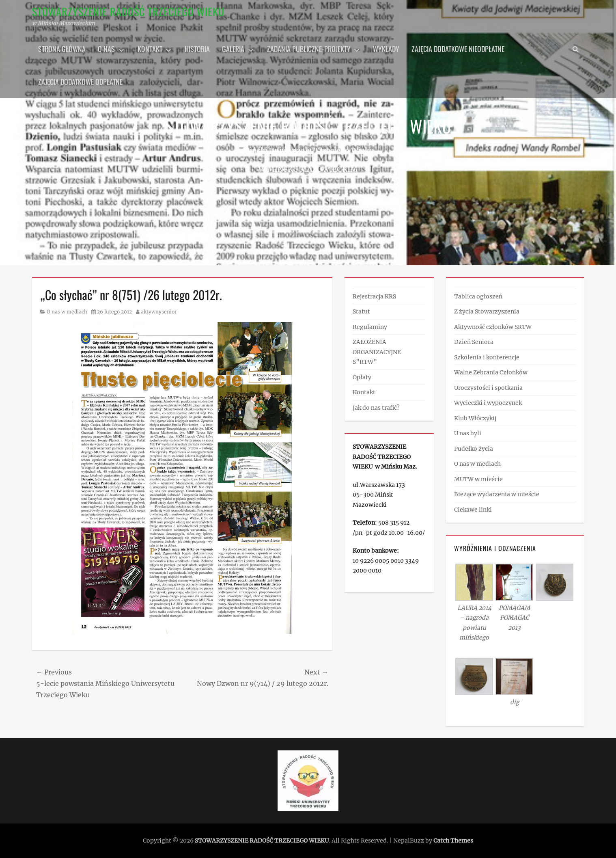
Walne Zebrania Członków (491, 372)
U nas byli (468, 433)
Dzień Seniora (474, 342)
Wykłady (386, 49)
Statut (361, 311)
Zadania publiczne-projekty (309, 49)
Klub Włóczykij (475, 418)
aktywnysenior (159, 312)
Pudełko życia (474, 449)
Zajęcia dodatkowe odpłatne (80, 82)
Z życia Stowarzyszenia (487, 311)
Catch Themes (453, 841)
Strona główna (62, 49)
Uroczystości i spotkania (488, 388)
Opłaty (362, 377)
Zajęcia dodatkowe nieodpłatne (458, 49)
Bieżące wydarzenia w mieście (497, 494)
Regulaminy (370, 327)
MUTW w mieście (478, 479)
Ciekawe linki (473, 510)
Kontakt (150, 49)
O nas (106, 49)
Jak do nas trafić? (376, 408)
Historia (197, 49)
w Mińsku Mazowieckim (308, 169)
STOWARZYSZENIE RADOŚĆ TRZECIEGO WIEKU (128, 12)
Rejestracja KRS (374, 296)
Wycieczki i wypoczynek (488, 403)
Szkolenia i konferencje (487, 357)
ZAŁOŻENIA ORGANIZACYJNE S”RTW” (377, 352)
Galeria (233, 49)
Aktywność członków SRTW (493, 327)
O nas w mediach (67, 312)
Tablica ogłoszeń (478, 296)
